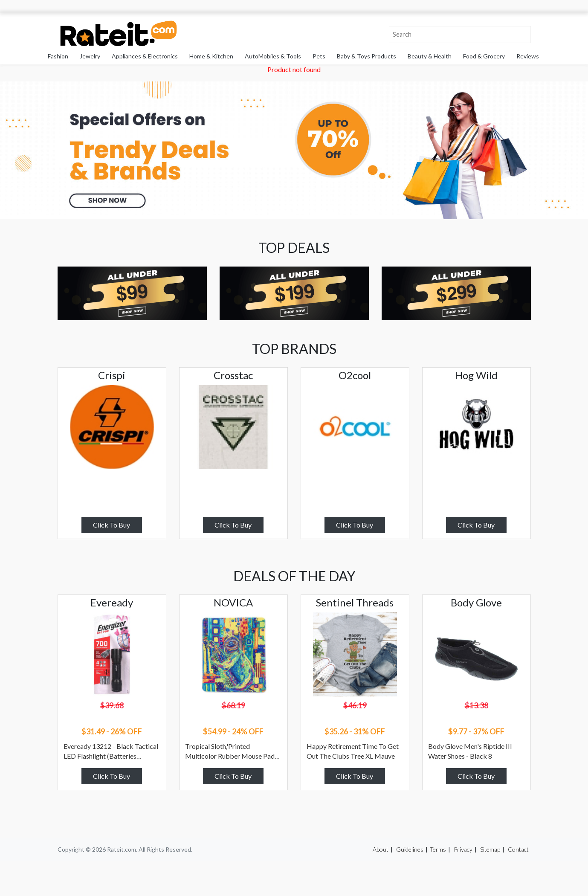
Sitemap (490, 849)
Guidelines (410, 849)
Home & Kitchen (211, 56)
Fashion (58, 56)
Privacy (463, 849)
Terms (438, 849)
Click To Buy (112, 525)
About (381, 849)
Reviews (528, 56)
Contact (518, 849)
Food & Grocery (484, 56)
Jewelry (90, 56)
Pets (319, 56)
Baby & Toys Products (366, 56)
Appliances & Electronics (145, 56)
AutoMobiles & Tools (273, 56)
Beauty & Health (430, 56)
